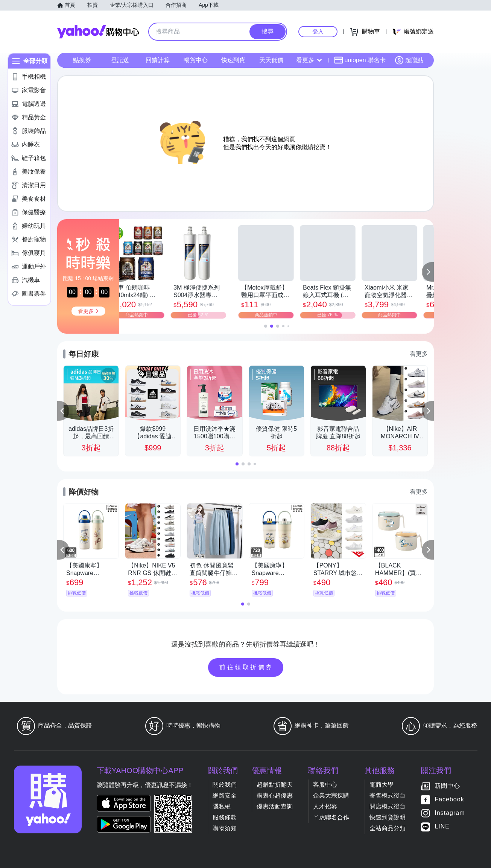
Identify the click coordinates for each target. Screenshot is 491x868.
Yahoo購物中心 (98, 32)
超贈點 (409, 60)
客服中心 (325, 785)
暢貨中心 (196, 60)
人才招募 (325, 806)
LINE (442, 826)
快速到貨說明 (388, 817)
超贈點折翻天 (275, 785)
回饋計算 (158, 60)
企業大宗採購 (331, 796)
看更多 (309, 60)
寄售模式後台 (388, 796)
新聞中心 (447, 786)
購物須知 (225, 828)
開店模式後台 (388, 806)
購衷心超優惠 (275, 796)
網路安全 (225, 796)
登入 (318, 31)
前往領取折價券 (246, 667)
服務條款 (225, 817)
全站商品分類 (388, 828)
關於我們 (225, 785)
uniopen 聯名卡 (360, 60)
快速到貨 (233, 60)
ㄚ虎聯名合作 (331, 817)
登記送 (120, 60)
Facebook (449, 799)
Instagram (450, 813)
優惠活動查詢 (275, 806)
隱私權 (222, 806)
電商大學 (382, 785)
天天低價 (271, 60)
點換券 (82, 60)
